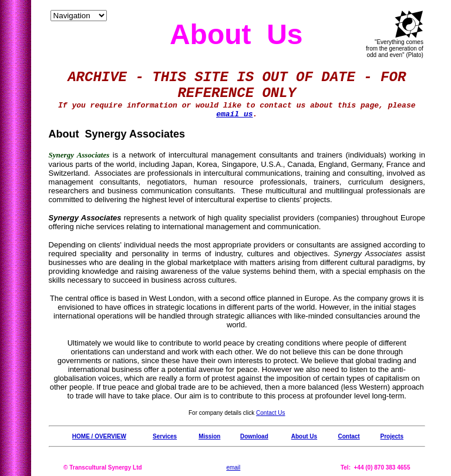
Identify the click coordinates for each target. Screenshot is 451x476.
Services (165, 436)
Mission (209, 436)
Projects (392, 436)
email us (234, 114)
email (233, 467)
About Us (304, 436)
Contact (349, 436)
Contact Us (270, 413)
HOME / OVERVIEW (99, 436)
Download (254, 436)
